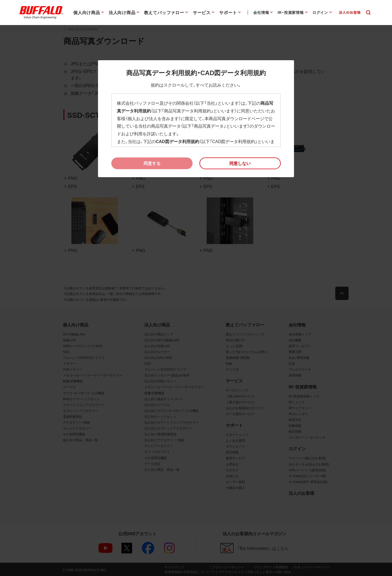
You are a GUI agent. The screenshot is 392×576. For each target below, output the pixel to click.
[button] (240, 163)
